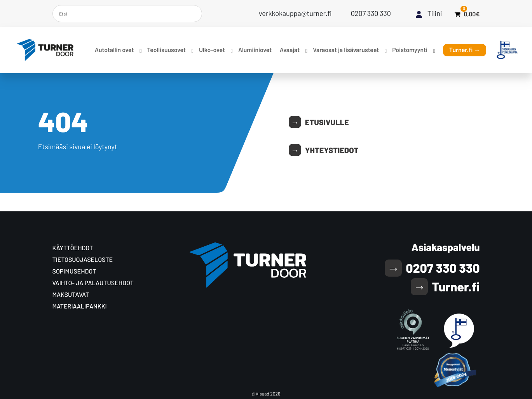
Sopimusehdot (74, 271)
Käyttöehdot (73, 248)
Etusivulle (327, 122)
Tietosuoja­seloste (83, 260)
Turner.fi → (465, 50)
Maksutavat (71, 295)
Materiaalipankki (80, 306)
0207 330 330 (371, 13)
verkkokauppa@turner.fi (295, 13)
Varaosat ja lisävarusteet (346, 50)
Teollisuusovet (166, 50)
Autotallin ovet (114, 50)
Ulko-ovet (212, 50)
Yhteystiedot (332, 150)
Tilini (435, 13)
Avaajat (290, 50)
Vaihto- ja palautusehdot (93, 283)
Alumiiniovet (255, 50)
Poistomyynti (410, 50)
